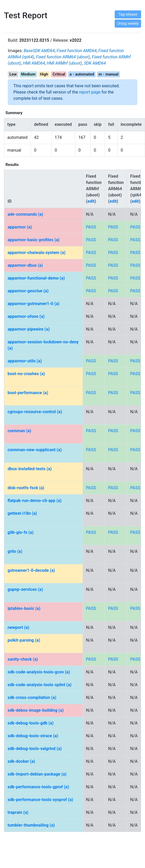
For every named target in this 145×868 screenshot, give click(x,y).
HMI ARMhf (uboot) (64, 63)
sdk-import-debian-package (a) (37, 774)
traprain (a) (18, 812)
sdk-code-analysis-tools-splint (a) (40, 685)
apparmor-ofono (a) (26, 316)
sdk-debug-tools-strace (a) (33, 736)
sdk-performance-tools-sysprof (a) (40, 800)
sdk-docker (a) (21, 761)
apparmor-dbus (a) (25, 265)
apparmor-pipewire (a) (29, 329)
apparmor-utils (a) (25, 361)
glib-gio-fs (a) (21, 532)
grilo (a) (15, 551)
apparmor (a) (20, 227)
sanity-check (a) (23, 659)
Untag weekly (128, 23)
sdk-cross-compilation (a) (32, 697)
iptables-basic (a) (24, 608)
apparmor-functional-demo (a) (36, 278)
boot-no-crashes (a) (26, 374)
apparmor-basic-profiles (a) (34, 240)
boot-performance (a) (28, 393)
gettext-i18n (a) (22, 513)
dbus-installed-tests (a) (30, 469)
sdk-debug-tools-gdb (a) (31, 723)
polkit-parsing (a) (24, 640)
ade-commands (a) (25, 214)
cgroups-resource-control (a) (35, 412)
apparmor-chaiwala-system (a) (37, 253)
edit (91, 201)
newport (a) (18, 627)
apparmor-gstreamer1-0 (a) (34, 304)
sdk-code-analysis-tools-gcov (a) (39, 672)
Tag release (128, 14)
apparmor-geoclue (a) (28, 291)
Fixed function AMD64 (77, 51)
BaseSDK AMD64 (39, 51)
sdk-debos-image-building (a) (36, 710)
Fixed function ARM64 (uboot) (63, 57)
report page (90, 92)
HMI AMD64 (34, 63)
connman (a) (19, 431)
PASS (91, 227)
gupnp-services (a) (25, 589)
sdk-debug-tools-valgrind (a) (35, 749)
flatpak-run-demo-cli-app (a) (35, 501)
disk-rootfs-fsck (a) (26, 488)
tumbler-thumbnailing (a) (31, 825)
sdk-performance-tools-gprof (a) (38, 787)
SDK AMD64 (95, 63)
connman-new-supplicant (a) (35, 450)
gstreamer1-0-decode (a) (31, 570)
